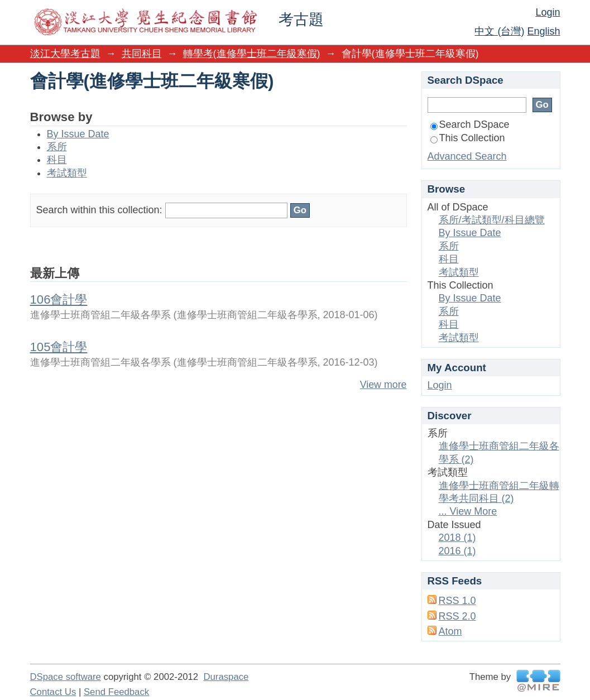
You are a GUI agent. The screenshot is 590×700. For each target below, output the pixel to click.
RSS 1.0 (457, 601)
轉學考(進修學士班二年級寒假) (252, 54)
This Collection (468, 138)
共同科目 (142, 54)
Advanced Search (467, 156)
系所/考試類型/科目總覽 (492, 220)
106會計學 (59, 299)
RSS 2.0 (457, 616)
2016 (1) (457, 551)
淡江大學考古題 (65, 54)
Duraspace (226, 677)
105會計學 (59, 347)
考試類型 (67, 173)
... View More (468, 511)
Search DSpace (470, 124)
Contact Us (53, 692)
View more (383, 385)
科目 (57, 160)
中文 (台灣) (499, 31)
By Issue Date (78, 134)
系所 (57, 147)
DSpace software (66, 677)
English (543, 31)
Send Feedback (116, 692)
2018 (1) (457, 538)
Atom (450, 631)
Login (548, 12)
